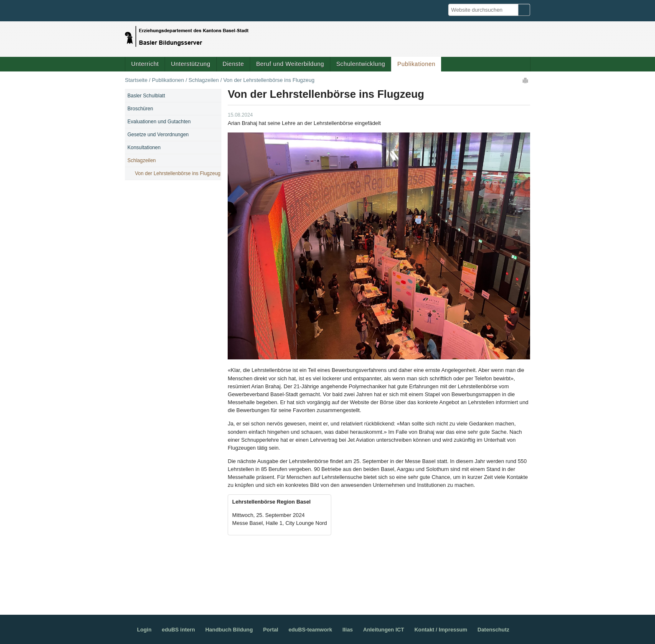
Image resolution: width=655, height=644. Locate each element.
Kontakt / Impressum (441, 630)
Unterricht (145, 64)
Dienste (233, 64)
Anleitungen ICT (383, 630)
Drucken (526, 80)
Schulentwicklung (361, 64)
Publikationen (416, 64)
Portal (271, 630)
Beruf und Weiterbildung (290, 64)
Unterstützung (190, 64)
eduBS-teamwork (311, 630)
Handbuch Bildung (229, 630)
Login (144, 630)
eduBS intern (178, 630)
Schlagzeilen (204, 80)
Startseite (136, 80)
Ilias (348, 630)
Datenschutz (493, 630)
